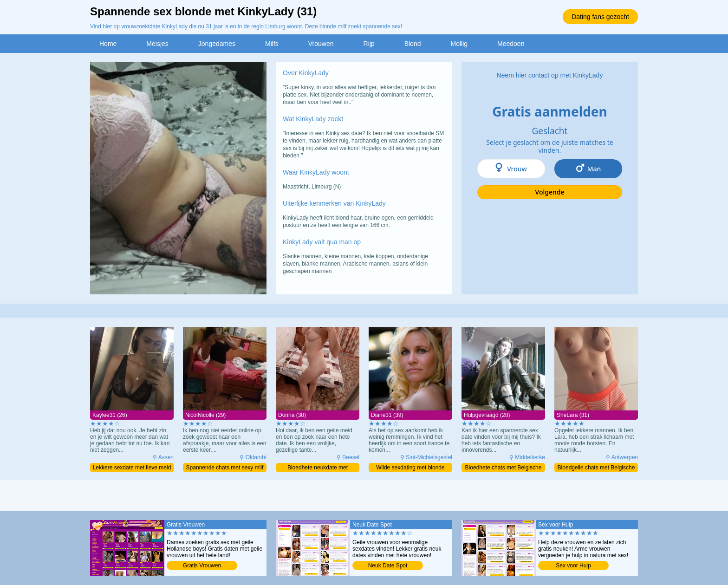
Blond (413, 44)
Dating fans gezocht (600, 17)
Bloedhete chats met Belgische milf (504, 468)
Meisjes (157, 44)
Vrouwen (321, 44)
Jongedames (217, 44)
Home (108, 44)
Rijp (369, 44)
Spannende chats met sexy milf (225, 468)
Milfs (272, 44)
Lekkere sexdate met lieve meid (132, 468)
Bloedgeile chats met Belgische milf (596, 468)
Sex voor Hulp (573, 565)
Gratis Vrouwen (202, 565)
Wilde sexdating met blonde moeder (410, 468)
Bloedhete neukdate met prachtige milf (318, 468)
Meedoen (511, 44)
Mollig (459, 44)
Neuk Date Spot (388, 565)
